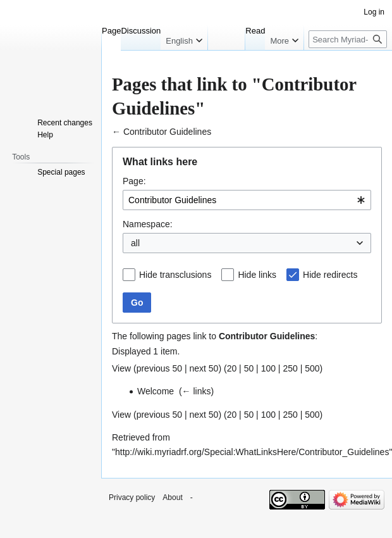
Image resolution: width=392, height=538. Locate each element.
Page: (134, 181)
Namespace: (148, 224)
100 (268, 368)
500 (312, 368)
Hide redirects (330, 275)
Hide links (257, 275)
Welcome (156, 391)
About (172, 497)
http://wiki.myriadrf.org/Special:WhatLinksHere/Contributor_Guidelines (252, 452)
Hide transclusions (175, 275)
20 (232, 368)
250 (290, 368)
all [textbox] (135, 243)
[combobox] (247, 200)
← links (197, 391)
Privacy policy (132, 497)
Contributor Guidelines (167, 132)
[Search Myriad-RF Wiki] (348, 39)
